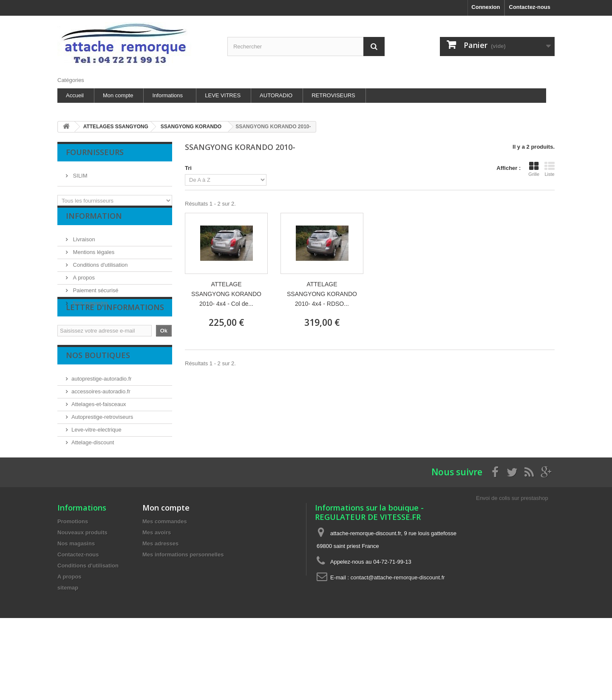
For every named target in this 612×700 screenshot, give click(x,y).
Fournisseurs (95, 152)
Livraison (83, 246)
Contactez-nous (530, 7)
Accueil (75, 95)
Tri (188, 168)
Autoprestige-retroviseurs (102, 450)
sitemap (68, 646)
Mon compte (118, 95)
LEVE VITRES (223, 95)
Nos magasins (90, 310)
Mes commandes (165, 580)
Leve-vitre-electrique (96, 463)
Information (94, 226)
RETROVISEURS (333, 95)
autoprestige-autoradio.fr (102, 412)
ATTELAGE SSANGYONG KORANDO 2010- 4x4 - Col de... (226, 294)
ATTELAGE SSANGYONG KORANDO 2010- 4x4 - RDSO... (322, 294)
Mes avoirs (157, 591)
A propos (83, 284)
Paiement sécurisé (95, 297)
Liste (550, 169)
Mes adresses (160, 602)
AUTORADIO (276, 95)
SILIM (79, 172)
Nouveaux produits (82, 591)
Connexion (486, 7)
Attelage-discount (93, 476)
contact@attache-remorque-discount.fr (398, 636)
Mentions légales (93, 259)
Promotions (73, 580)
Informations (167, 95)
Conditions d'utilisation (100, 272)
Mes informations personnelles (183, 613)
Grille (534, 169)
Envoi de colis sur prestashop (512, 557)
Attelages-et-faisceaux (99, 437)
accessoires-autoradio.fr (101, 425)
